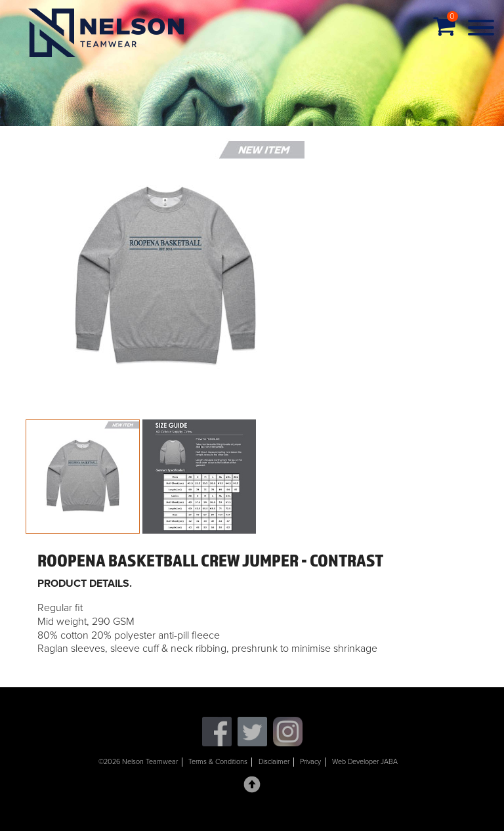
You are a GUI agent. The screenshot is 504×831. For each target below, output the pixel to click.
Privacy (310, 762)
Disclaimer (274, 762)
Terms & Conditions (218, 762)
